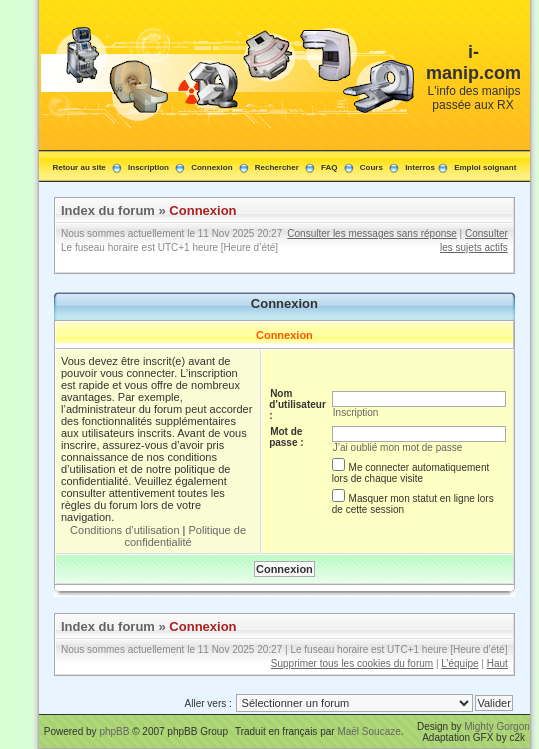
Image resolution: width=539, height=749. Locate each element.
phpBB (114, 731)
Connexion (211, 167)
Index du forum (108, 210)
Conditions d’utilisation (124, 530)
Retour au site (78, 167)
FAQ (329, 167)
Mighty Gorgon (497, 726)
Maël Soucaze (368, 731)
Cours (371, 167)
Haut (497, 663)
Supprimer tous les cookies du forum (352, 663)
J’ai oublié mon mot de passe (398, 447)
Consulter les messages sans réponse (372, 233)
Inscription (148, 167)
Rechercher (277, 167)
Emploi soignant (485, 167)
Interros (420, 167)
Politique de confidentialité (185, 536)
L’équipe (459, 663)
